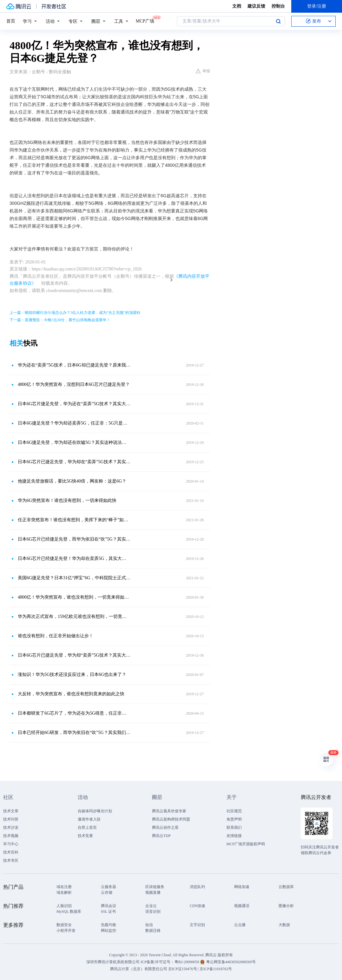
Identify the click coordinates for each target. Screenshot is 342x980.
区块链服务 (155, 887)
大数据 (284, 925)
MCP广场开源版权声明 (246, 844)
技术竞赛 (85, 836)
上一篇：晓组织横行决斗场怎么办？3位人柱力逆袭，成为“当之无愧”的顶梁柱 (75, 313)
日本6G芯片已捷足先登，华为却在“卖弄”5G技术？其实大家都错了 (74, 462)
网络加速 (242, 887)
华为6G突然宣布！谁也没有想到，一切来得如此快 (67, 500)
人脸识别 (64, 906)
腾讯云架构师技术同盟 (171, 819)
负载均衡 (109, 925)
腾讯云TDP (161, 836)
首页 (11, 21)
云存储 (107, 892)
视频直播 (153, 892)
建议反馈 (256, 6)
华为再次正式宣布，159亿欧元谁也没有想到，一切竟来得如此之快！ (74, 617)
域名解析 (64, 892)
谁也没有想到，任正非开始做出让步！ (56, 636)
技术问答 (11, 819)
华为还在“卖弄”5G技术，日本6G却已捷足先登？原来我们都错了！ (74, 365)
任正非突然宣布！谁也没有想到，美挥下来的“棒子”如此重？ (74, 520)
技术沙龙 (11, 827)
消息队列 (197, 887)
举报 (203, 71)
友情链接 (234, 836)
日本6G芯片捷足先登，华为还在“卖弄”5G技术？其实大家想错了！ (74, 404)
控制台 (278, 6)
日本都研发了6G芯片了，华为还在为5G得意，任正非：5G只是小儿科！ (74, 713)
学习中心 (11, 844)
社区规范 (234, 811)
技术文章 (11, 811)
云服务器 (109, 887)
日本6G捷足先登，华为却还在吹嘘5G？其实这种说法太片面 (74, 442)
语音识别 (153, 912)
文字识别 (197, 925)
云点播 (240, 925)
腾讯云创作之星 (165, 827)
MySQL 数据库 (69, 912)
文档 (237, 6)
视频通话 (242, 906)
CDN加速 (197, 906)
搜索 (278, 21)
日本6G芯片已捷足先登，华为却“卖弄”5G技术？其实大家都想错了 (74, 655)
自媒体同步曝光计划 (95, 811)
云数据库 (286, 887)
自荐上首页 (87, 827)
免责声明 (234, 819)
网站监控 (109, 931)
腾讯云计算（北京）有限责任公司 (139, 969)
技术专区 (11, 860)
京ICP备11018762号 (216, 969)
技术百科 (11, 852)
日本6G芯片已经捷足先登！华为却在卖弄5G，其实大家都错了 (74, 558)
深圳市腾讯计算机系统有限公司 (113, 962)
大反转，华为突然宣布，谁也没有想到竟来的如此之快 (71, 694)
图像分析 (286, 906)
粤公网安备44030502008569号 (231, 962)
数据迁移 (153, 931)
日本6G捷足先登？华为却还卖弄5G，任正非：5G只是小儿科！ (74, 423)
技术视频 (11, 836)
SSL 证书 (108, 912)
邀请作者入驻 (89, 819)
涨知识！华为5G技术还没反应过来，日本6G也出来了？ (72, 675)
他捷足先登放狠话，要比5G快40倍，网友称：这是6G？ (72, 481)
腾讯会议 (109, 906)
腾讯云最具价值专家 (169, 811)
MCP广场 (145, 21)
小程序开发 (66, 931)
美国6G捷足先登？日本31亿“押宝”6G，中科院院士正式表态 (74, 578)
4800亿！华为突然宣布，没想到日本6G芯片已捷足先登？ (74, 384)
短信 (149, 925)
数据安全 (64, 925)
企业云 (151, 906)
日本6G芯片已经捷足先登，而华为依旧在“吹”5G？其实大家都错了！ (74, 539)
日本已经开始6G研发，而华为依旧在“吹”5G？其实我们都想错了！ (74, 733)
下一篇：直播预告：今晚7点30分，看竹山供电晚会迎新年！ (60, 320)
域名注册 (64, 887)
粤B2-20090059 (187, 962)
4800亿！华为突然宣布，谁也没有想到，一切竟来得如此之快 (74, 597)
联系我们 (234, 827)
